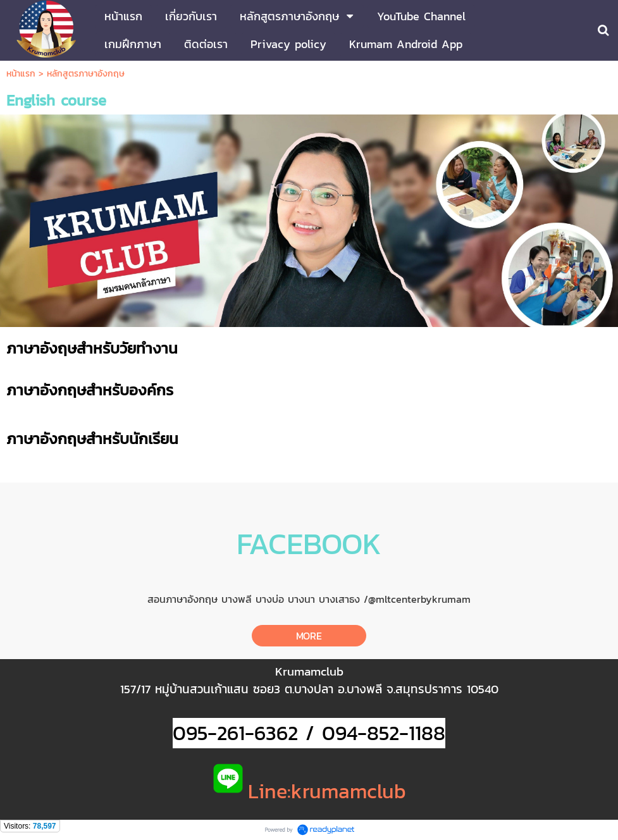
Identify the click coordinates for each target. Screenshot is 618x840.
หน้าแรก (21, 74)
